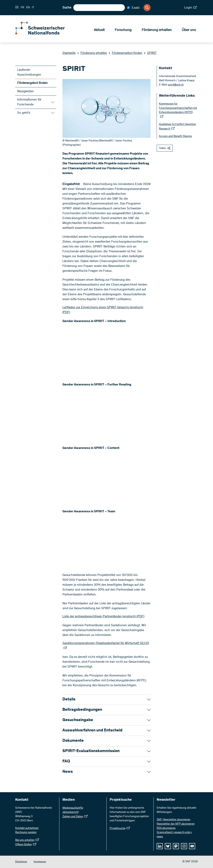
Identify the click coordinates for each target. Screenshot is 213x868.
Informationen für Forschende (29, 102)
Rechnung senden (26, 833)
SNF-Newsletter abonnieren (173, 820)
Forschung (123, 31)
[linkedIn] (160, 846)
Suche (67, 8)
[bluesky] (168, 846)
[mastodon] (176, 846)
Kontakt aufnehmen (27, 828)
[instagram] (184, 846)
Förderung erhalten (157, 31)
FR (22, 8)
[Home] (45, 34)
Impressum (40, 862)
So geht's (24, 113)
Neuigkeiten (26, 91)
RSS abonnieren (166, 828)
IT (33, 8)
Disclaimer (21, 862)
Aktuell (99, 31)
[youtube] (192, 846)
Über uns (189, 31)
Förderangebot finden (125, 53)
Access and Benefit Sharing (175, 136)
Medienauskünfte (73, 808)
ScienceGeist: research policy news (174, 835)
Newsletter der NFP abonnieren (176, 824)
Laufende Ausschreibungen (29, 72)
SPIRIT (150, 53)
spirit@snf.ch (176, 85)
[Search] (147, 8)
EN (28, 8)
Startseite (69, 53)
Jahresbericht (71, 812)
